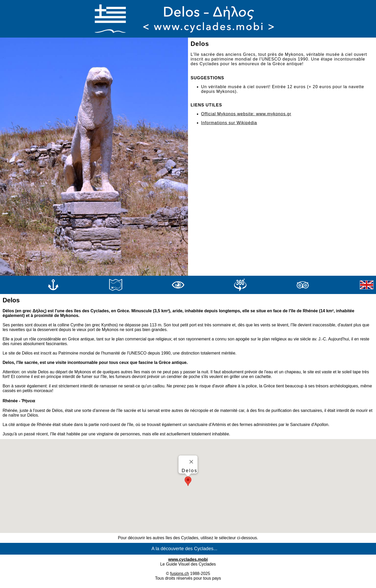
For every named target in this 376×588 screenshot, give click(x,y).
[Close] (191, 462)
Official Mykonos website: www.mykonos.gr (246, 114)
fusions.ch (180, 574)
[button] (188, 481)
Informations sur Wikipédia (229, 123)
